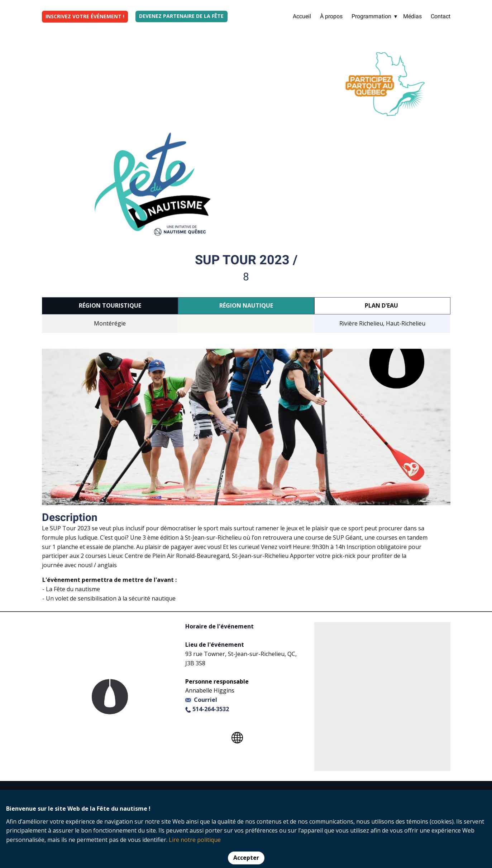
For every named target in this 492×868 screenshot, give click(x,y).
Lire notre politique (195, 840)
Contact (441, 16)
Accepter (246, 858)
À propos (331, 16)
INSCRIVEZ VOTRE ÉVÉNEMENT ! (85, 16)
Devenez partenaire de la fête (181, 16)
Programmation (371, 16)
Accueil (302, 16)
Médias (412, 16)
